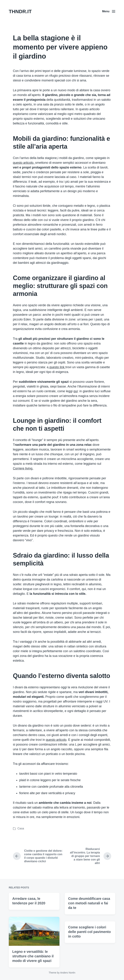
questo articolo (56, 740)
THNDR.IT (20, 11)
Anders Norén (68, 973)
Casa (21, 828)
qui (76, 391)
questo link (57, 367)
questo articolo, (24, 163)
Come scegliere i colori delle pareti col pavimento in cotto (90, 956)
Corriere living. (23, 468)
